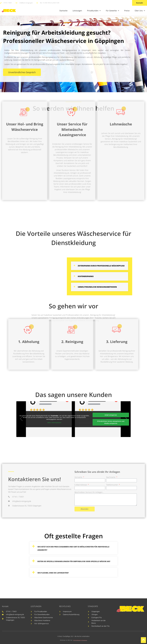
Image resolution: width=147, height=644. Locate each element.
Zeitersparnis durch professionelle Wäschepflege (101, 266)
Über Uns (140, 11)
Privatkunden (94, 11)
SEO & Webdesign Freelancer (80, 640)
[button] (100, 266)
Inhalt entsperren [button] (111, 415)
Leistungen (77, 11)
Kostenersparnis (86, 276)
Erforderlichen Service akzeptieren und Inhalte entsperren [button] (111, 422)
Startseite (63, 11)
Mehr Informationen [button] (54, 423)
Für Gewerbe (112, 11)
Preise (127, 11)
